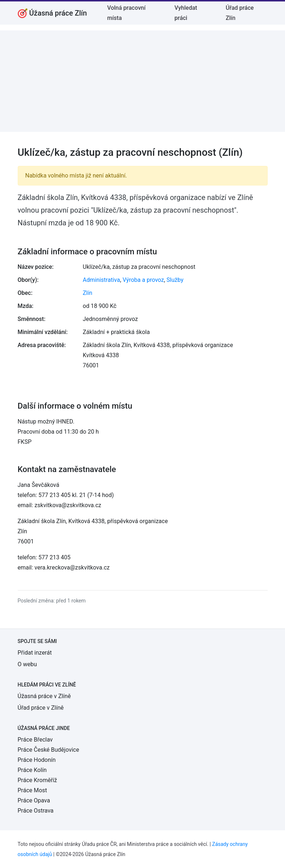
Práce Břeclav (35, 740)
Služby (175, 280)
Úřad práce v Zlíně (41, 708)
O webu (27, 664)
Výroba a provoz (143, 280)
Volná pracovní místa (126, 13)
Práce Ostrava (36, 811)
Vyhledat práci (186, 13)
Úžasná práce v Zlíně (44, 696)
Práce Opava (34, 800)
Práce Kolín (32, 770)
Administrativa (102, 280)
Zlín (88, 293)
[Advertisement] (142, 81)
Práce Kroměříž (37, 780)
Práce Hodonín (37, 760)
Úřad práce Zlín (240, 13)
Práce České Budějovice (49, 750)
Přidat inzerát (35, 653)
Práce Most (32, 790)
